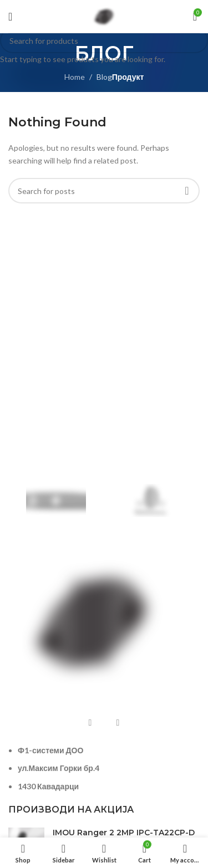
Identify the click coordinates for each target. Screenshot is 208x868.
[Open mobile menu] (10, 17)
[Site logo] (104, 15)
